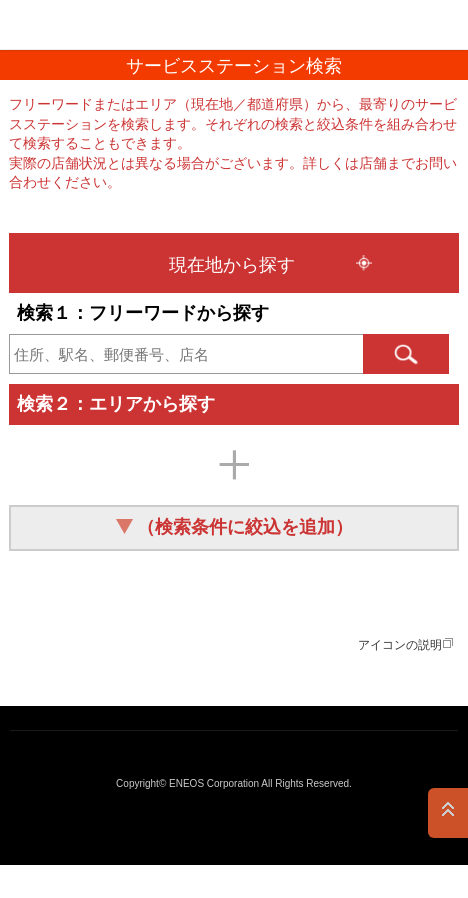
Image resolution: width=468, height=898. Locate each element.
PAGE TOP (448, 813)
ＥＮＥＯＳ (66, 25)
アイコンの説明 (400, 645)
